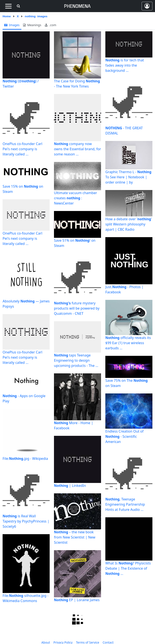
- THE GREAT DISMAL (124, 131)
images (12, 25)
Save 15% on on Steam (23, 189)
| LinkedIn (70, 486)
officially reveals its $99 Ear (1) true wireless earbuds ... (128, 343)
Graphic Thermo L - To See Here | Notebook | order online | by (128, 177)
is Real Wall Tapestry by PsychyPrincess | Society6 (26, 521)
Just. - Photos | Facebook (124, 289)
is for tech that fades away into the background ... (125, 65)
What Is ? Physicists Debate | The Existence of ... (128, 568)
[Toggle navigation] (8, 6)
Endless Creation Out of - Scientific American (124, 436)
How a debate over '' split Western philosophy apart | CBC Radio (129, 224)
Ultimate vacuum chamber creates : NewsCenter (75, 198)
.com (51, 25)
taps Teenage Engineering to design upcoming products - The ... (76, 360)
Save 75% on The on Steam (127, 383)
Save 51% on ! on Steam (75, 243)
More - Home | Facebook (74, 425)
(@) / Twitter (21, 84)
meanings (32, 25)
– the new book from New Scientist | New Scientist (75, 537)
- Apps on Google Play (24, 398)
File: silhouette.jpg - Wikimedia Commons (25, 598)
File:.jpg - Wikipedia (25, 459)
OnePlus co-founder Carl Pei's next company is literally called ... (22, 149)
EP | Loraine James (77, 600)
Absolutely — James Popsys (26, 304)
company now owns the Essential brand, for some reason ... (77, 149)
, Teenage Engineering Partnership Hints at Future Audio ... (125, 504)
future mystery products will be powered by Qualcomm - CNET (77, 308)
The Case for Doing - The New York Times (77, 84)
